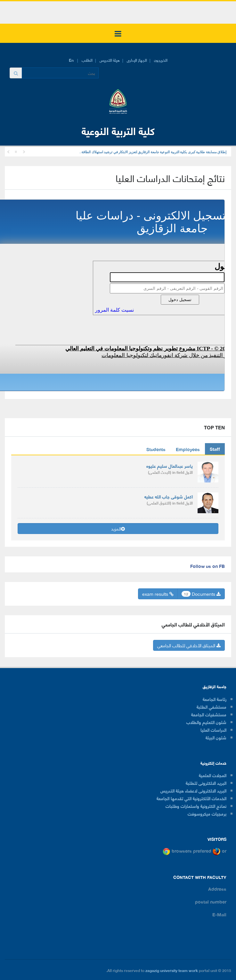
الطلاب (87, 60)
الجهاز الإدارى (137, 60)
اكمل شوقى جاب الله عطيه (169, 496)
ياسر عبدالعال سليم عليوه (170, 466)
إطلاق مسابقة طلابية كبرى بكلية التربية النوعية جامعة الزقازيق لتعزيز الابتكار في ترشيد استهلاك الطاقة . (153, 152)
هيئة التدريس (110, 60)
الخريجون (161, 60)
